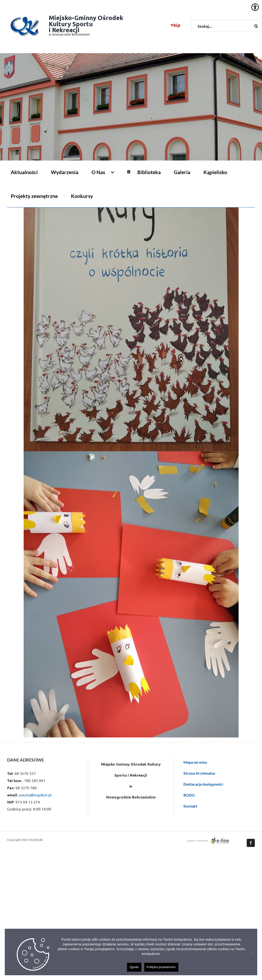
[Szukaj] (256, 26)
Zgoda (134, 967)
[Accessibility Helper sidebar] (255, 7)
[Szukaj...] (227, 26)
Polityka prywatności (161, 967)
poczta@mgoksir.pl (35, 795)
